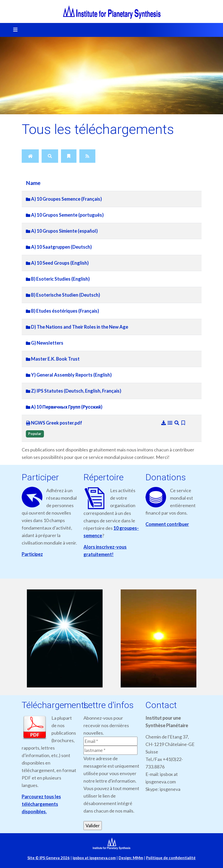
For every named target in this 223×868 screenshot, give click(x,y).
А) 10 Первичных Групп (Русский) (64, 407)
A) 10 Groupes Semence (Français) (64, 199)
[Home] (30, 156)
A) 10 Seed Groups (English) (57, 263)
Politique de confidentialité (171, 858)
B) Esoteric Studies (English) (58, 279)
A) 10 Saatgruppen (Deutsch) (59, 247)
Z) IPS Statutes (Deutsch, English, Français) (74, 391)
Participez (32, 554)
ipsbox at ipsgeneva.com (94, 858)
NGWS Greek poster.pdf (54, 423)
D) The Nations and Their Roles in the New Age (77, 327)
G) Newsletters (45, 343)
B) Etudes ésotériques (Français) (62, 311)
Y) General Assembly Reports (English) (69, 375)
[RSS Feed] (87, 156)
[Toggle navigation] (14, 30)
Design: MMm (131, 858)
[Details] (171, 423)
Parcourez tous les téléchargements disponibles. (41, 804)
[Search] (50, 156)
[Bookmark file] (183, 423)
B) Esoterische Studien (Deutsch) (63, 295)
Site (49, 858)
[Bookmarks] (69, 156)
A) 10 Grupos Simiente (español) (62, 231)
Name (33, 183)
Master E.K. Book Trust (53, 359)
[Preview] (177, 423)
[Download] (164, 423)
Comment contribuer (167, 524)
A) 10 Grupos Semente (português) (65, 215)
